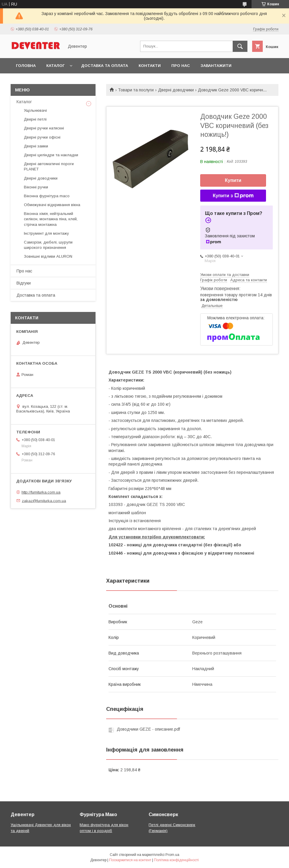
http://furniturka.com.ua (41, 492)
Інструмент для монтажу (46, 233)
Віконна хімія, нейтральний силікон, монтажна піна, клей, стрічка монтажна (51, 219)
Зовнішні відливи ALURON (48, 256)
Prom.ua (172, 855)
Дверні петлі (35, 119)
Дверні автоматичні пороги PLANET (49, 166)
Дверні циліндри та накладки (51, 155)
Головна (26, 66)
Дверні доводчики (176, 90)
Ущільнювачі (35, 110)
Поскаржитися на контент (130, 860)
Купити (233, 180)
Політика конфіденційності (176, 860)
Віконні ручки (36, 187)
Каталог (55, 66)
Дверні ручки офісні (42, 137)
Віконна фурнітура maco (47, 196)
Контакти (150, 66)
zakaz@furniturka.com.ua (44, 500)
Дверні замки (36, 146)
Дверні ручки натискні (44, 128)
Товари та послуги (136, 90)
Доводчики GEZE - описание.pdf (148, 729)
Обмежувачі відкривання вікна (52, 205)
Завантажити (216, 66)
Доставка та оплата (105, 66)
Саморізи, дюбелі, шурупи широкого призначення (48, 245)
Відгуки (24, 283)
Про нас (181, 66)
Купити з (233, 196)
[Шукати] (240, 46)
